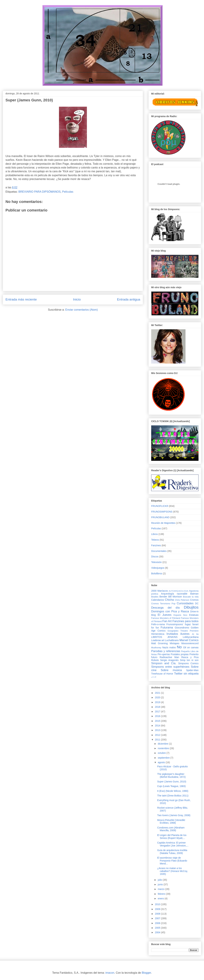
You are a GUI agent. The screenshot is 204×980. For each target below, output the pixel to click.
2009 (158, 909)
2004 (158, 932)
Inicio (77, 299)
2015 (158, 721)
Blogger (146, 973)
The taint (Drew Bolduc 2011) (173, 796)
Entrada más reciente (21, 299)
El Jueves (165, 615)
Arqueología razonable (174, 594)
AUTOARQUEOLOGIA (178, 591)
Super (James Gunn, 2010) (172, 782)
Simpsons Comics (188, 663)
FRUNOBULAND (160, 517)
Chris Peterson (182, 600)
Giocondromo (182, 628)
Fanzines (156, 545)
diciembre (163, 744)
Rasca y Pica (190, 657)
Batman (194, 594)
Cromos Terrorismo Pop (163, 604)
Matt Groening (159, 643)
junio (161, 884)
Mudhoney (156, 648)
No (179, 647)
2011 (158, 740)
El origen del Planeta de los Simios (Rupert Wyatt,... (172, 837)
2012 (158, 735)
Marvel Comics (189, 640)
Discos (155, 557)
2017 (158, 711)
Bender (163, 597)
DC (197, 603)
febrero (162, 894)
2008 (158, 914)
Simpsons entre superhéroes (170, 667)
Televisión (156, 562)
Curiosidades (185, 603)
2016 (158, 716)
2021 (158, 693)
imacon (110, 973)
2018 (158, 707)
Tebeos (155, 540)
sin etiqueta (191, 674)
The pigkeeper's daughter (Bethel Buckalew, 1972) (171, 775)
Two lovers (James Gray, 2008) (174, 815)
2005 (158, 928)
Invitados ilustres (178, 634)
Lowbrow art (158, 640)
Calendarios (158, 600)
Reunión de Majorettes (163, 523)
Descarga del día (165, 608)
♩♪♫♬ (154, 677)
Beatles (155, 597)
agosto (162, 762)
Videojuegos (158, 568)
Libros (154, 534)
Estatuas (194, 615)
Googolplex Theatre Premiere (183, 631)
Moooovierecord (190, 643)
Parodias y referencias (166, 651)
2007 (158, 918)
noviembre (164, 748)
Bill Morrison (175, 597)
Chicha (169, 600)
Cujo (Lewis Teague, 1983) (171, 786)
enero (161, 898)
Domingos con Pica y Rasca (170, 611)
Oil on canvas (191, 647)
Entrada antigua (129, 299)
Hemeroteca (158, 634)
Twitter (178, 674)
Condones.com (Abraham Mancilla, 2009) (171, 829)
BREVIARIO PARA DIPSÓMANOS (40, 192)
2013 (158, 730)
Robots (155, 660)
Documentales (159, 551)
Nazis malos (169, 647)
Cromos (194, 600)
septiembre (164, 758)
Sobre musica (171, 670)
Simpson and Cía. (164, 663)
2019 (158, 702)
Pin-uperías (164, 654)
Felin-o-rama (158, 624)
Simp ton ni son (189, 660)
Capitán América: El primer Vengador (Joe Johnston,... (173, 844)
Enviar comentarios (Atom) (82, 310)
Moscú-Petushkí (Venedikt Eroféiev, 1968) (171, 822)
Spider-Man (192, 670)
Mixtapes (175, 643)
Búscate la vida (191, 597)
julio (160, 880)
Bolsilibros (157, 573)
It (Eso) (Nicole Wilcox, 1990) (173, 791)
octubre (162, 753)
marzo (161, 889)
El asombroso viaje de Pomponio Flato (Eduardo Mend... (172, 861)
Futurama (167, 628)
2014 (158, 726)
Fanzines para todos (185, 621)
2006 (158, 923)
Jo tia (195, 634)
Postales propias (180, 654)
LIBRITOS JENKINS (164, 637)
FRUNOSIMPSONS (162, 512)
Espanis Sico (180, 615)
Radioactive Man (169, 657)
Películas (68, 192)
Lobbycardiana (191, 637)
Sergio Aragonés (169, 660)
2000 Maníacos (160, 591)
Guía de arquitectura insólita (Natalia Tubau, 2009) (172, 852)
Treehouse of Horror (162, 674)
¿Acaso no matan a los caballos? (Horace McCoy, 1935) (172, 871)
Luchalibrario (172, 640)
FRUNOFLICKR (160, 506)
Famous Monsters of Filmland (166, 618)
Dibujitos (191, 607)
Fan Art (167, 621)
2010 (158, 904)
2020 (158, 697)
